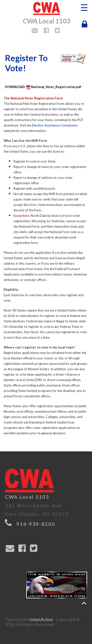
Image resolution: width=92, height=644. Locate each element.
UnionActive (41, 619)
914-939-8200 (36, 524)
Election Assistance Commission (55, 125)
